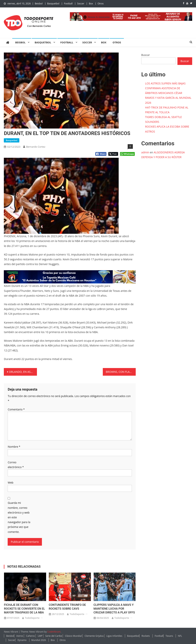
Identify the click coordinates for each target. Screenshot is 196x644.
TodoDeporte (32, 618)
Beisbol (39, 4)
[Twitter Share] (113, 154)
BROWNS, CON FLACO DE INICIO (121, 372)
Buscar (146, 55)
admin (145, 152)
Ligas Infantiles (114, 636)
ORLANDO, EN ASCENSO (23, 372)
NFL (180, 636)
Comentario (16, 409)
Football (68, 4)
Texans (169, 636)
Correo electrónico (16, 465)
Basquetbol (53, 4)
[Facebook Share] (101, 154)
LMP (40, 636)
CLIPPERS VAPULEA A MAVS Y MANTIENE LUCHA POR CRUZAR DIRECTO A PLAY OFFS (114, 609)
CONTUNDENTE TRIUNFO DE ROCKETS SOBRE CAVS (67, 607)
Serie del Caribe (54, 636)
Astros (20, 636)
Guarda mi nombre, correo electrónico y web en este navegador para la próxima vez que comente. (19, 517)
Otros (101, 4)
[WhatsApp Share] (127, 154)
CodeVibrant (54, 632)
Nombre (14, 447)
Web (10, 483)
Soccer (81, 4)
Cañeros (30, 636)
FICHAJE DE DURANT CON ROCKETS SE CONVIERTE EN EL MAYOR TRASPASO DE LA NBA (24, 609)
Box (91, 4)
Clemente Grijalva (94, 636)
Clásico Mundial (73, 636)
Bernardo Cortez (36, 147)
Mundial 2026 (39, 640)
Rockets (146, 636)
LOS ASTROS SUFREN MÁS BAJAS (165, 83)
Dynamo (22, 640)
